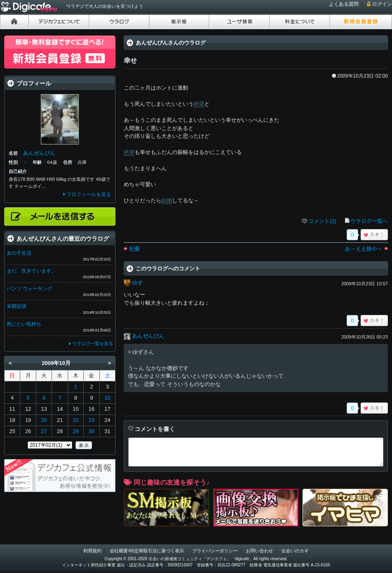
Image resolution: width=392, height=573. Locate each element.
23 (92, 420)
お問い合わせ (260, 551)
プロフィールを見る (89, 194)
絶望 (199, 104)
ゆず (137, 283)
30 (92, 431)
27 (44, 431)
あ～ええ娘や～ (364, 249)
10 (107, 398)
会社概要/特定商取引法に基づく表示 (147, 551)
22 (76, 420)
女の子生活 (19, 253)
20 (44, 420)
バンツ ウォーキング (30, 289)
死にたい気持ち (24, 324)
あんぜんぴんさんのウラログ (171, 43)
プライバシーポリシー (215, 551)
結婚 (167, 200)
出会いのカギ (295, 551)
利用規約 (92, 551)
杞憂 (135, 249)
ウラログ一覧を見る (93, 343)
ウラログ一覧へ (369, 221)
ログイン (382, 4)
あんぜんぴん (148, 336)
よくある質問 (344, 4)
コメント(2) (322, 221)
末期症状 (17, 306)
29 (76, 431)
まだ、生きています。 (31, 271)
